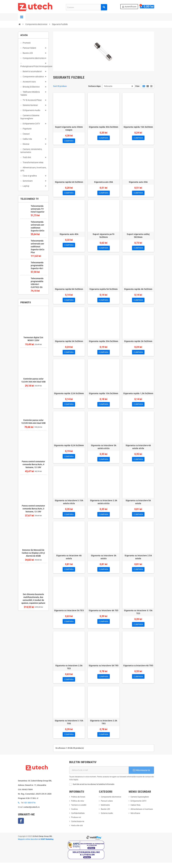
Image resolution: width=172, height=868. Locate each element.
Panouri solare (107, 806)
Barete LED (105, 814)
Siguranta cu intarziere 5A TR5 (104, 670)
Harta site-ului (77, 831)
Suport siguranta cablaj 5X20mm (138, 237)
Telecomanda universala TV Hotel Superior (38, 209)
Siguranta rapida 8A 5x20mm (69, 290)
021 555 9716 (30, 808)
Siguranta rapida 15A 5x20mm (138, 127)
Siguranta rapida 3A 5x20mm (69, 343)
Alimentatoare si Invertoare (142, 814)
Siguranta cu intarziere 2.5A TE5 (69, 671)
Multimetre (105, 810)
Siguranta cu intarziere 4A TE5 (103, 614)
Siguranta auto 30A (138, 182)
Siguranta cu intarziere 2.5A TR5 (104, 727)
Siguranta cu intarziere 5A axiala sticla (104, 449)
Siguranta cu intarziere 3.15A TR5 (69, 727)
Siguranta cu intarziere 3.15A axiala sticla (69, 505)
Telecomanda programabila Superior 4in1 (37, 265)
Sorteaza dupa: (95, 86)
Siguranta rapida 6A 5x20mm (69, 182)
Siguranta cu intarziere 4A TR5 (138, 670)
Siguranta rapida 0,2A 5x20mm (69, 448)
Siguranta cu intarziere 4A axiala (69, 561)
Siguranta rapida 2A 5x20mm (138, 343)
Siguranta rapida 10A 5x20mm (104, 396)
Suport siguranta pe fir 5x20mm (104, 237)
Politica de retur (78, 806)
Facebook (21, 826)
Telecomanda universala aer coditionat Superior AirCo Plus (38, 247)
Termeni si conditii (79, 810)
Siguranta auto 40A (69, 235)
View (137, 86)
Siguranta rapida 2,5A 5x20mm (69, 396)
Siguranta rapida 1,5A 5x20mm (138, 396)
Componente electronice (111, 802)
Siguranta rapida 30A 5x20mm (104, 127)
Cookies (75, 814)
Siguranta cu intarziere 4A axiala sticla (138, 449)
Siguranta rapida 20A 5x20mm (104, 343)
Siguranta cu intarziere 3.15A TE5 (138, 616)
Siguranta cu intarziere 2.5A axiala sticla (104, 505)
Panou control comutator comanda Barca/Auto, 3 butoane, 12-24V (33, 509)
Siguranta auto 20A (103, 182)
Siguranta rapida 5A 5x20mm (103, 290)
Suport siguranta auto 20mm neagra (69, 128)
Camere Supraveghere (140, 802)
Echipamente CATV (138, 806)
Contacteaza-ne (78, 827)
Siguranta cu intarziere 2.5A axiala (138, 561)
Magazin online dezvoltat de (36, 844)
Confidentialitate (78, 818)
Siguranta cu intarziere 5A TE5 (69, 614)
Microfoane (135, 818)
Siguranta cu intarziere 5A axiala (138, 505)
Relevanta (108, 86)
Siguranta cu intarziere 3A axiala (104, 561)
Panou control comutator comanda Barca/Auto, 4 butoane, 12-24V (33, 464)
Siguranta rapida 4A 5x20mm (138, 290)
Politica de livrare (78, 802)
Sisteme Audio (107, 818)
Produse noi (76, 822)
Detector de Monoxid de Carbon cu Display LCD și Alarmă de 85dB (33, 553)
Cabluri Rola (135, 810)
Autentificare (131, 7)
